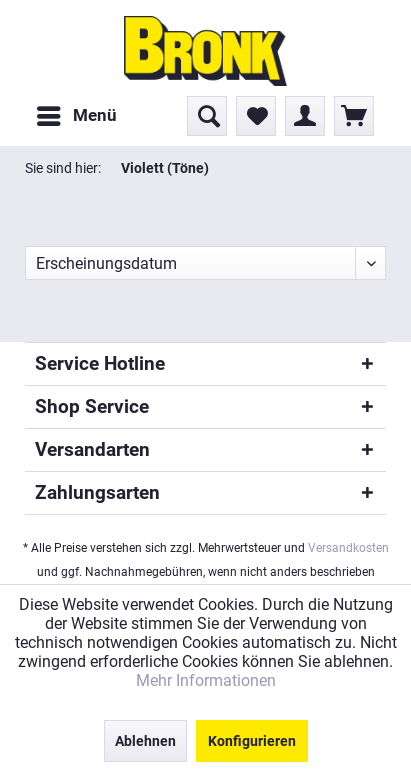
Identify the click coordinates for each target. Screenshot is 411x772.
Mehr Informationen (206, 680)
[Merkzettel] (256, 116)
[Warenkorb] (354, 116)
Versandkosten (348, 548)
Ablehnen (145, 741)
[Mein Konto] (305, 116)
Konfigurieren (252, 741)
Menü (77, 112)
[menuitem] (76, 116)
